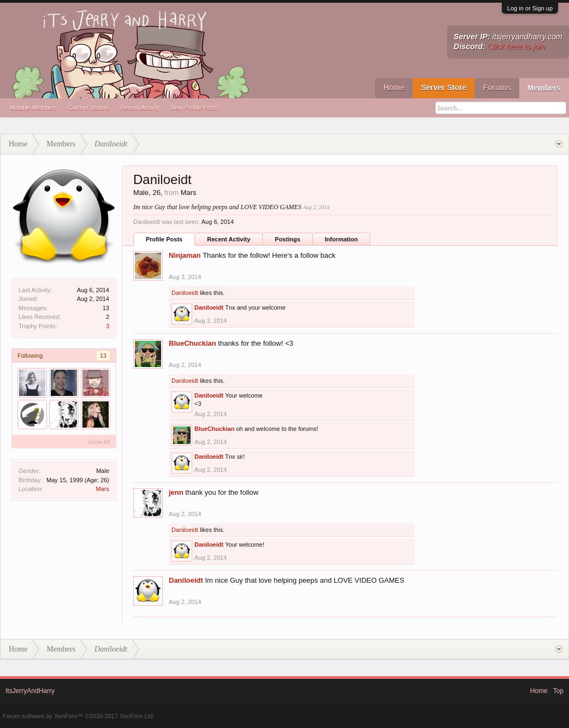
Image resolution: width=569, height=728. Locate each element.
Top (558, 691)
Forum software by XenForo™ (79, 716)
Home (394, 87)
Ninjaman (185, 255)
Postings (287, 239)
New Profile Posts (195, 108)
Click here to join (517, 46)
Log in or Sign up (530, 8)
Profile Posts (164, 239)
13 (103, 356)
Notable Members (34, 108)
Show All (99, 442)
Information (342, 239)
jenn (176, 492)
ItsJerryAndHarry (30, 691)
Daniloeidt (185, 293)
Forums (497, 87)
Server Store (444, 87)
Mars (103, 489)
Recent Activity (140, 108)
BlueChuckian (192, 343)
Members (544, 88)
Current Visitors (89, 108)
